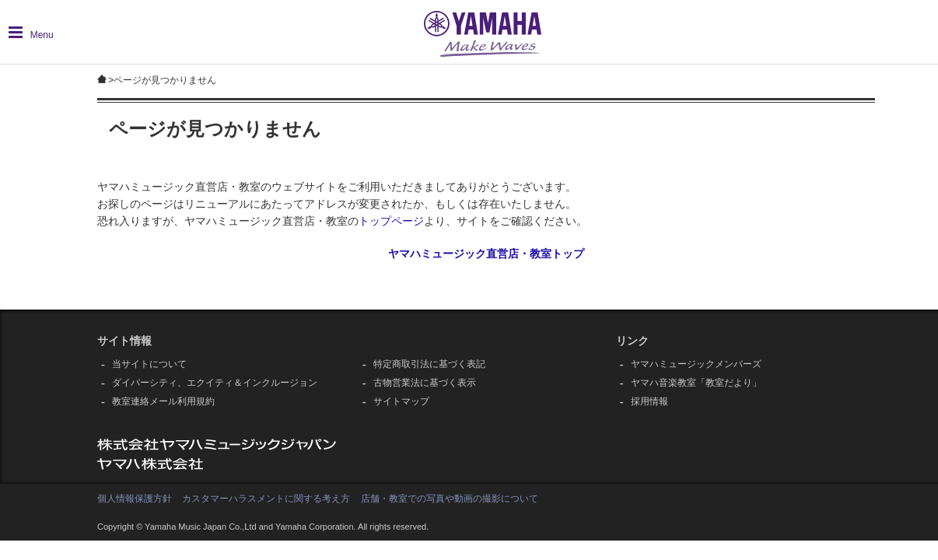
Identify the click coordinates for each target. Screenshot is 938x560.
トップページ (391, 221)
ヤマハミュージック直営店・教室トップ (486, 254)
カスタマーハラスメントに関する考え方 (266, 499)
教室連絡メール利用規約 (163, 401)
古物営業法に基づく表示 (425, 383)
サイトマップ (401, 401)
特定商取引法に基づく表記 (429, 364)
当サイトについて (149, 364)
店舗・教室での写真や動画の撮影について (450, 499)
